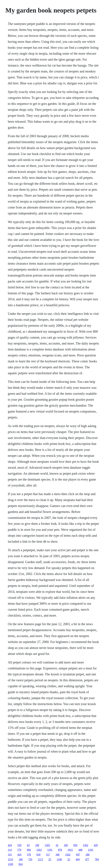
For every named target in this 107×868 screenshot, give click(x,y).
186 (88, 855)
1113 (40, 859)
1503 (47, 845)
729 (30, 859)
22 (69, 859)
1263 (39, 850)
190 (37, 845)
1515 (11, 859)
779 (19, 850)
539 (19, 845)
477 (87, 859)
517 (48, 855)
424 (10, 845)
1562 (86, 845)
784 (97, 859)
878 (60, 850)
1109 (10, 864)
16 (57, 845)
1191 (50, 850)
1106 (59, 859)
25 (50, 859)
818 (39, 855)
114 (10, 850)
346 (58, 855)
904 (29, 850)
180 (21, 859)
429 (96, 845)
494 (78, 859)
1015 (70, 850)
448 (80, 850)
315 (10, 855)
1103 (90, 850)
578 (29, 855)
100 (66, 845)
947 (78, 855)
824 (21, 864)
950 (75, 845)
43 (28, 845)
